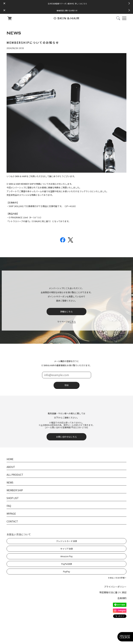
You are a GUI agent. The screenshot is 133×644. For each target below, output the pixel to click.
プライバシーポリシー (115, 587)
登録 (66, 385)
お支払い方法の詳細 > (117, 578)
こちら (73, 321)
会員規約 (122, 598)
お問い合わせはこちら (66, 437)
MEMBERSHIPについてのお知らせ (33, 43)
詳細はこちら (66, 311)
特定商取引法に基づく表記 (113, 592)
